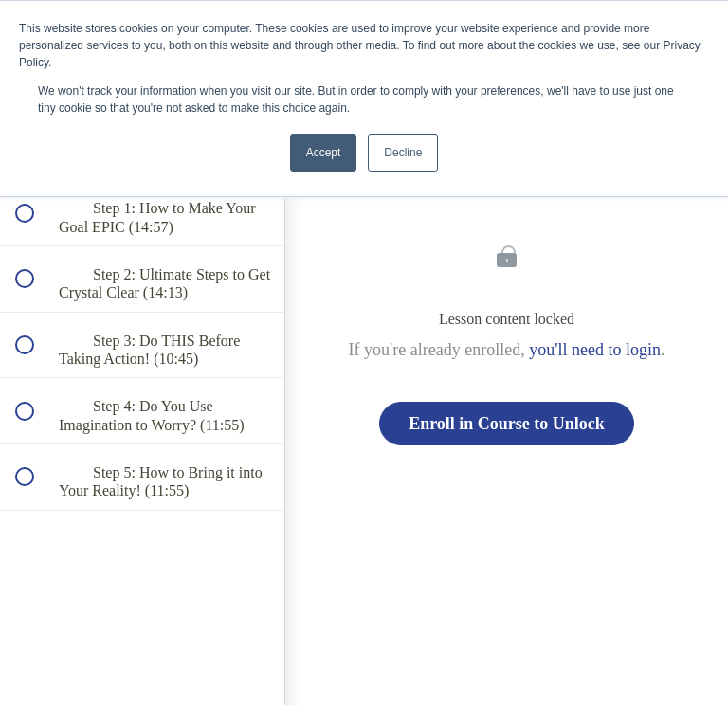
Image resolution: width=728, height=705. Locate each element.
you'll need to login (595, 350)
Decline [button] (403, 153)
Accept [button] (324, 153)
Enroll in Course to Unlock (507, 424)
